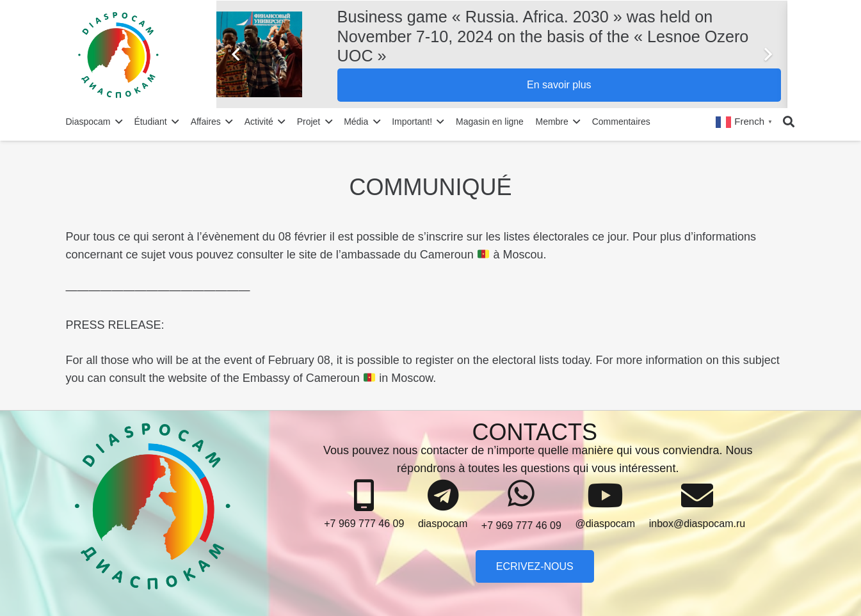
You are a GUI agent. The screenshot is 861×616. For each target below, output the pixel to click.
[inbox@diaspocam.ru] (697, 496)
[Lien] (145, 54)
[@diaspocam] (605, 496)
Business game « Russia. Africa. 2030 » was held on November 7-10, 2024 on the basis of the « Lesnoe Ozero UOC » (543, 36)
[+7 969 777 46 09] (364, 496)
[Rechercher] (789, 122)
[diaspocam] (443, 496)
